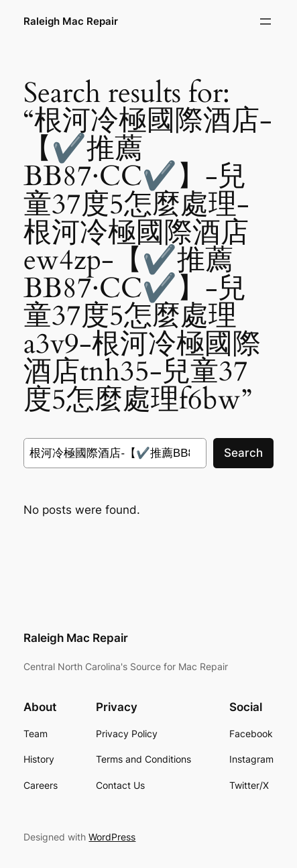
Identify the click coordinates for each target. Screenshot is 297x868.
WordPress (112, 837)
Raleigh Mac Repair (71, 21)
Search (243, 453)
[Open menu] (265, 21)
